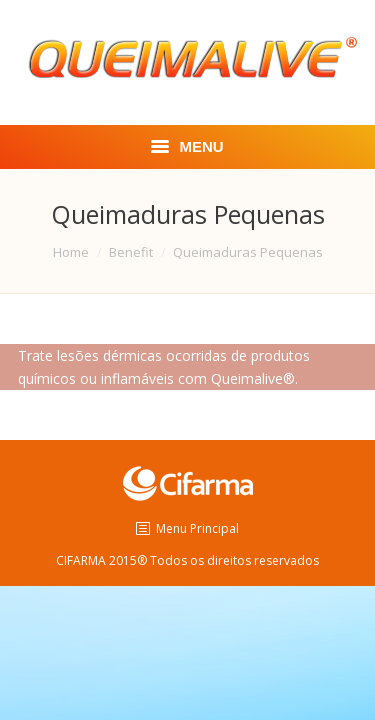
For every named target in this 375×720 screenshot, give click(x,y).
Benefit (131, 252)
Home (71, 252)
